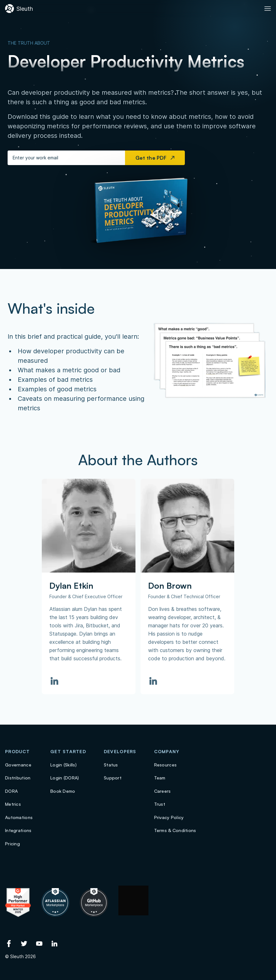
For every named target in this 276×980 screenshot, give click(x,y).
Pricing (13, 844)
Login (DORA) (65, 778)
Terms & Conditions (175, 830)
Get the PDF (155, 158)
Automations (19, 817)
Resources (166, 765)
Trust (160, 804)
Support (113, 778)
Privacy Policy (169, 817)
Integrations (18, 830)
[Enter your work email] (66, 158)
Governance (18, 765)
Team (160, 778)
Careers (163, 791)
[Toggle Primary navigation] (268, 9)
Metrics (13, 804)
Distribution (18, 778)
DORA (11, 791)
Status (111, 765)
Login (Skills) (63, 765)
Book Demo (63, 791)
